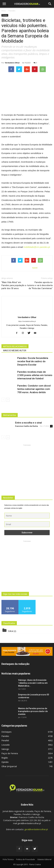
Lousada (5, 745)
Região (5, 758)
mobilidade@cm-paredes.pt (37, 247)
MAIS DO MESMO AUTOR (15, 351)
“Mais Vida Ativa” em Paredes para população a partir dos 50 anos (14, 285)
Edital (11, 631)
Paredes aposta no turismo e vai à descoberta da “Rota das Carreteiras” (40, 285)
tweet (35, 268)
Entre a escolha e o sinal (28, 423)
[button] (50, 4)
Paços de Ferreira (10, 753)
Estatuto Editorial (44, 859)
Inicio (4, 11)
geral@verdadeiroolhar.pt (36, 829)
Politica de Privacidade (26, 859)
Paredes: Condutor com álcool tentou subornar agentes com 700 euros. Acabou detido (34, 389)
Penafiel (5, 740)
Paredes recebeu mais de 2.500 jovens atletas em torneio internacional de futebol (35, 375)
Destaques (6, 732)
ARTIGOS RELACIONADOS (15, 347)
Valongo (5, 749)
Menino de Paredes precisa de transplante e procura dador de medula (33, 711)
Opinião (5, 762)
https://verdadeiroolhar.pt (27, 321)
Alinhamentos (10, 415)
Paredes (5, 15)
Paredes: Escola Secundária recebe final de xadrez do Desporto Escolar (33, 361)
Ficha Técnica (8, 859)
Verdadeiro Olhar (12, 63)
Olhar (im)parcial (9, 766)
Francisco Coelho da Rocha (26, 426)
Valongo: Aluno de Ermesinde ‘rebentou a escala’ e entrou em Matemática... (33, 683)
